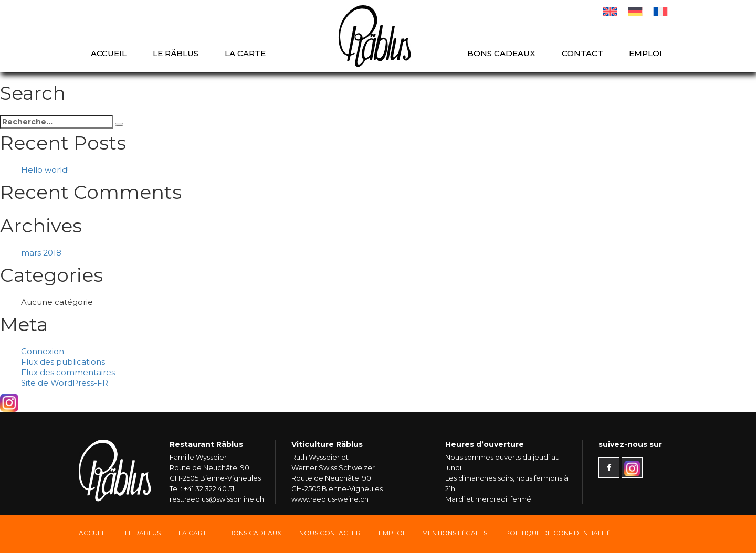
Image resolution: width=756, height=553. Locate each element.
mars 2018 (41, 253)
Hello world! (45, 170)
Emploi (645, 53)
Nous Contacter (330, 533)
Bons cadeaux (501, 53)
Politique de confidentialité (558, 533)
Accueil (109, 53)
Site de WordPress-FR (65, 383)
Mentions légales (455, 533)
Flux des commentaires (68, 372)
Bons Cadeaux (255, 533)
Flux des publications (63, 362)
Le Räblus (176, 53)
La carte (245, 53)
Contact (582, 53)
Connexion (43, 351)
